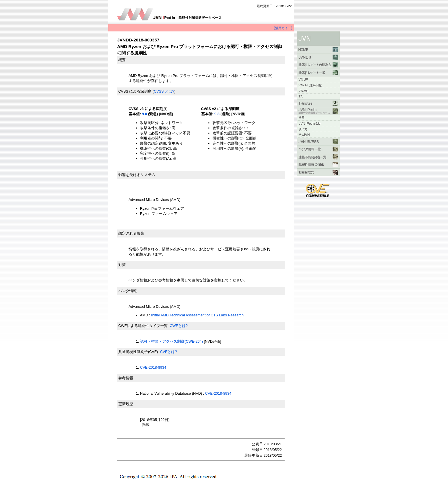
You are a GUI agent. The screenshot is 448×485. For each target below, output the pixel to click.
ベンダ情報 (128, 291)
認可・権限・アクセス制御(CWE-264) (171, 341)
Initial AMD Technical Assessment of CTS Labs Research (197, 315)
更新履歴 (126, 404)
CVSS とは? (164, 91)
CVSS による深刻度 (135, 91)
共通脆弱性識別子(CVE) (138, 352)
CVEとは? (168, 352)
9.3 (217, 114)
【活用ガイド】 (283, 28)
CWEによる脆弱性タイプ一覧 (143, 326)
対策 (122, 265)
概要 (122, 60)
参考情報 (126, 378)
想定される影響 (131, 233)
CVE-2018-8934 (153, 367)
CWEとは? (179, 326)
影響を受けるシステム (137, 175)
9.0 (145, 114)
